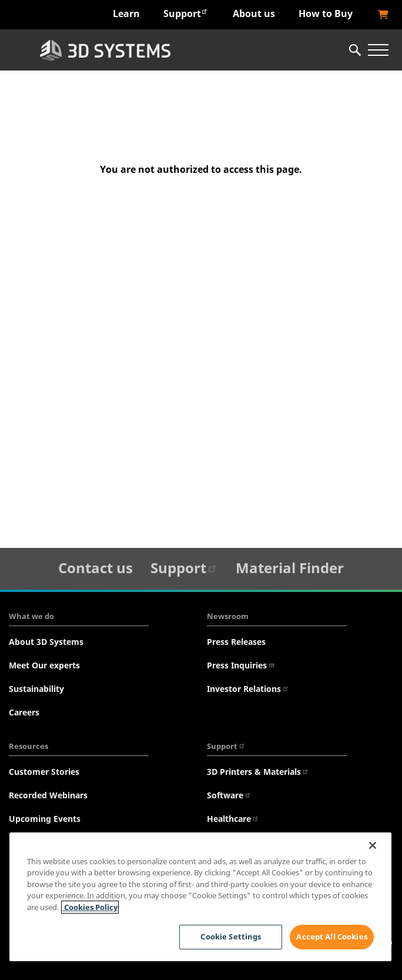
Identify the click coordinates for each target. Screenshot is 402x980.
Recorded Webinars (48, 795)
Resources (29, 746)
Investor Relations (248, 689)
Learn (126, 14)
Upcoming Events (45, 819)
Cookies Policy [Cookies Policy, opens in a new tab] (90, 907)
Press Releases (236, 642)
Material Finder (290, 568)
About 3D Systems (46, 642)
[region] (200, 897)
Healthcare (233, 819)
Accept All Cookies (331, 936)
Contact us (96, 568)
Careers (24, 712)
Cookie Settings (231, 936)
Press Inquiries (241, 665)
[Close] (373, 845)
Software (229, 795)
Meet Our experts (44, 665)
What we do (31, 616)
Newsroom (228, 616)
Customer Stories (44, 772)
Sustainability (36, 689)
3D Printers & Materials (258, 772)
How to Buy (326, 14)
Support (186, 13)
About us (254, 14)
